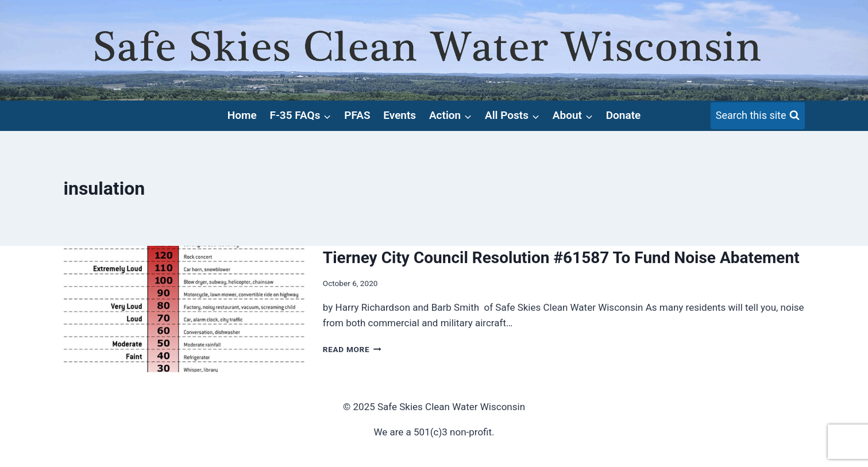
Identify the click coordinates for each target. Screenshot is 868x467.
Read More (352, 349)
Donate (624, 115)
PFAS (357, 115)
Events (400, 115)
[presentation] (184, 309)
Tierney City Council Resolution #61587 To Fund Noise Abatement (561, 258)
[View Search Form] (758, 116)
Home (242, 115)
